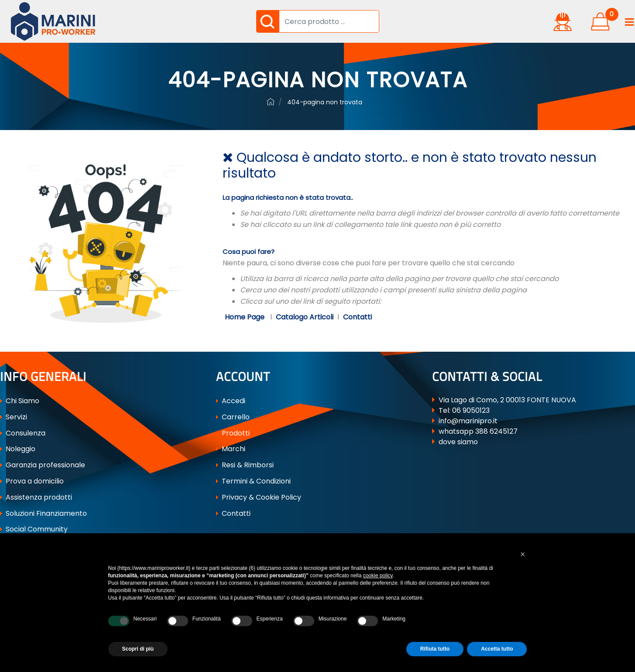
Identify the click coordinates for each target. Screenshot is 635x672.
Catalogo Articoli (305, 317)
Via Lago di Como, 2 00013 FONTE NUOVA (507, 400)
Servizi (14, 417)
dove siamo (458, 442)
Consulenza (23, 433)
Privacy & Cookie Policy (259, 497)
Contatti (357, 317)
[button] (268, 21)
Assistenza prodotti (36, 497)
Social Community (34, 529)
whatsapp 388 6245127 (478, 431)
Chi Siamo (20, 401)
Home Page (245, 317)
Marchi (231, 449)
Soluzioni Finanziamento (43, 513)
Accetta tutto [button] (497, 649)
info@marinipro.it (468, 421)
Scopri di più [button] (138, 649)
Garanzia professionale (43, 465)
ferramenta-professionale (271, 102)
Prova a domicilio (32, 481)
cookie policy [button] (378, 576)
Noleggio (18, 449)
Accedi (231, 401)
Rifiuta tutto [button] (435, 649)
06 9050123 (471, 410)
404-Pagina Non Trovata (325, 102)
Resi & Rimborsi (245, 465)
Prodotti (233, 433)
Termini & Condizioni (253, 481)
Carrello (233, 417)
